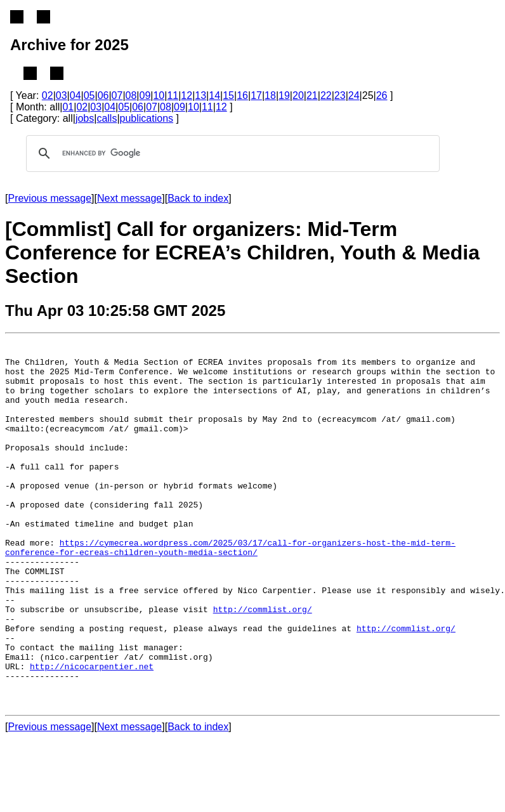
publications (147, 118)
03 (62, 95)
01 (68, 107)
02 (48, 95)
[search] (231, 154)
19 (284, 95)
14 (214, 95)
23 (340, 95)
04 (75, 95)
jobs (85, 118)
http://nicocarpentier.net (92, 733)
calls (107, 118)
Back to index (198, 198)
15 (228, 95)
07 (117, 95)
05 (89, 95)
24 (354, 95)
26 (382, 95)
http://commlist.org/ (263, 664)
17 (256, 95)
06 (103, 95)
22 (326, 95)
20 (298, 95)
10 (159, 95)
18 (270, 95)
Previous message (49, 198)
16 (242, 95)
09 (145, 95)
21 (312, 95)
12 (187, 95)
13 (200, 95)
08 (131, 95)
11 (173, 95)
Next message (129, 198)
